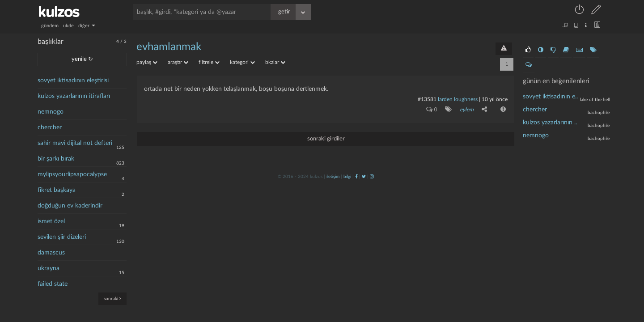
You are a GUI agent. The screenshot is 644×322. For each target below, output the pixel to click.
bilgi (347, 177)
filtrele (209, 62)
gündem (50, 26)
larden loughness (458, 99)
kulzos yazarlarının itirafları (74, 96)
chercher (50, 127)
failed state (53, 284)
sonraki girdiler (326, 139)
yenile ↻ (82, 59)
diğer (87, 26)
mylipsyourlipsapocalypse (72, 174)
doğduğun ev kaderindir (70, 206)
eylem (467, 110)
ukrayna (49, 268)
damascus (51, 253)
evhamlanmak (169, 47)
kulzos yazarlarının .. (550, 123)
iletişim (333, 177)
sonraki (112, 299)
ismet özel (51, 221)
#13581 (427, 99)
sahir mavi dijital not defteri (75, 143)
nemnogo (51, 112)
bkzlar (275, 62)
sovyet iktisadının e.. (550, 97)
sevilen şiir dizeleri (62, 237)
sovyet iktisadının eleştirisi (73, 80)
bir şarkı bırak (56, 159)
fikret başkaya (57, 190)
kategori (242, 62)
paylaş (147, 62)
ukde (68, 26)
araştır (178, 62)
